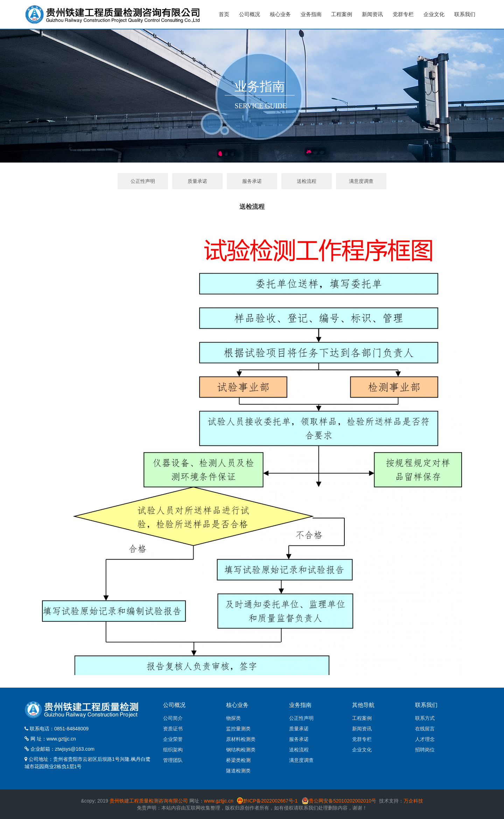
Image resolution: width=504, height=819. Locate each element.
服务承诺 (252, 181)
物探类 (233, 718)
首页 (224, 14)
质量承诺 (197, 181)
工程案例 (342, 14)
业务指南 (311, 14)
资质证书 (173, 729)
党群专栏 (403, 14)
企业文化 (434, 14)
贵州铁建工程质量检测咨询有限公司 (149, 801)
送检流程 (307, 181)
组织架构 (173, 750)
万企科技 (413, 801)
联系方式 (425, 718)
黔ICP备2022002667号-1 (271, 801)
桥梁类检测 (238, 760)
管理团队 (173, 760)
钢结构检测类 (241, 750)
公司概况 (250, 14)
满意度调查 (361, 181)
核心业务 (280, 14)
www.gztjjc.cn (61, 739)
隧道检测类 (238, 771)
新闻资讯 (372, 14)
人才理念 (425, 739)
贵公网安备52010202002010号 (342, 801)
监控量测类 (238, 729)
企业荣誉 (173, 739)
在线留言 (425, 729)
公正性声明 (143, 181)
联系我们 (465, 14)
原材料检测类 (241, 739)
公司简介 (173, 718)
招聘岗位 (425, 750)
